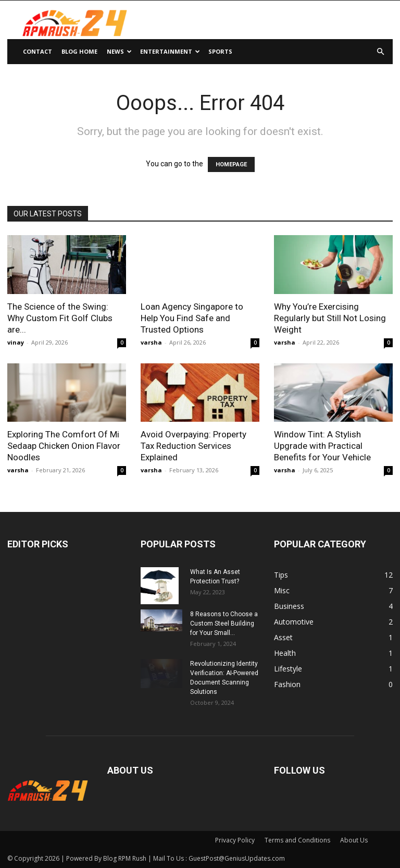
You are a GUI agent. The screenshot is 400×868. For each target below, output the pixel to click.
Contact (37, 51)
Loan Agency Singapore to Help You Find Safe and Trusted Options (192, 318)
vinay (16, 342)
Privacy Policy (235, 840)
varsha (151, 342)
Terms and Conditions (297, 840)
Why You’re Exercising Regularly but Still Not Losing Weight (330, 318)
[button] (380, 52)
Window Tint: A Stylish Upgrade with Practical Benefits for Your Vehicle (322, 446)
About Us (354, 840)
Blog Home (79, 51)
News (119, 51)
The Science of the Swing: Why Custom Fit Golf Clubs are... (60, 318)
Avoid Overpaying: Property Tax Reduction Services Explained (193, 446)
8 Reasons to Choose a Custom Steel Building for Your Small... (224, 624)
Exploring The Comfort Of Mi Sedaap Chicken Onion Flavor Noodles (64, 446)
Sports (220, 51)
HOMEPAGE (231, 164)
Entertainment (170, 51)
